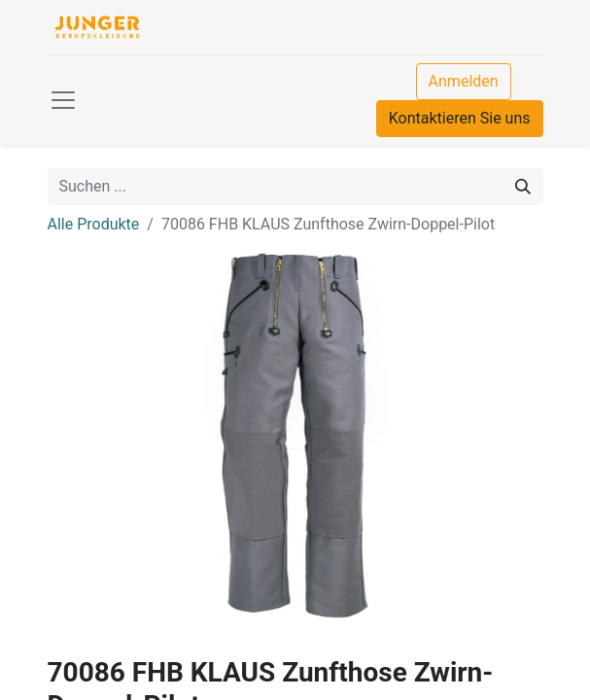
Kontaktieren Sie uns (460, 118)
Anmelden (464, 81)
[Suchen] (523, 187)
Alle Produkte (94, 224)
